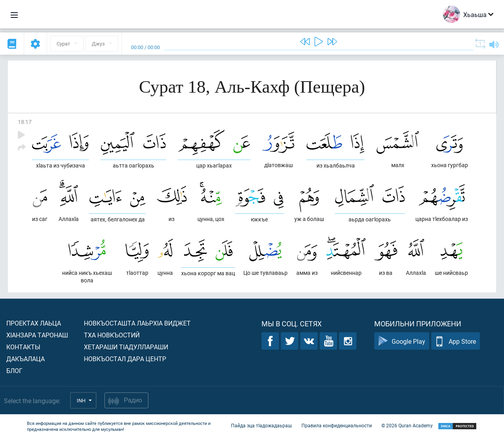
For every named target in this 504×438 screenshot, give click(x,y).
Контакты (23, 347)
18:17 (25, 122)
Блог (14, 370)
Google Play (402, 341)
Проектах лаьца (34, 323)
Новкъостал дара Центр (125, 359)
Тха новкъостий (112, 335)
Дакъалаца (26, 359)
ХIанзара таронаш (37, 335)
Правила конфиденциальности (337, 425)
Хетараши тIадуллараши (126, 347)
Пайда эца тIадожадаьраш (261, 425)
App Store (456, 341)
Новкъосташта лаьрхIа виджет (137, 323)
